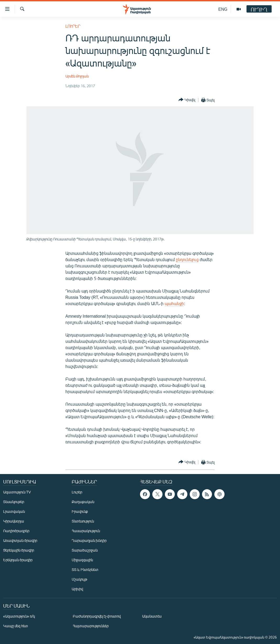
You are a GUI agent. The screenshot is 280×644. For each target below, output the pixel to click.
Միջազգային (82, 560)
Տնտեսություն (83, 521)
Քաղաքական (83, 502)
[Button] (187, 100)
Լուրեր (73, 26)
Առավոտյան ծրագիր (20, 540)
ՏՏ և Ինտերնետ (85, 569)
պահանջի (174, 303)
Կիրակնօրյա (14, 521)
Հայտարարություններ (91, 626)
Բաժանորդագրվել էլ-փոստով (97, 616)
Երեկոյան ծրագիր (18, 560)
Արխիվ (77, 589)
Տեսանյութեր (14, 502)
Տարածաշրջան (85, 550)
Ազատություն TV (17, 492)
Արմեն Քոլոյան (77, 76)
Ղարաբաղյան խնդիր (89, 540)
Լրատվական (14, 511)
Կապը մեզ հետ (16, 626)
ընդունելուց (187, 259)
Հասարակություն (86, 531)
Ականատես (152, 616)
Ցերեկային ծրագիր (19, 550)
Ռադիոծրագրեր (16, 531)
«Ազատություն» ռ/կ (19, 616)
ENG (223, 9)
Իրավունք (80, 511)
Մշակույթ (79, 579)
